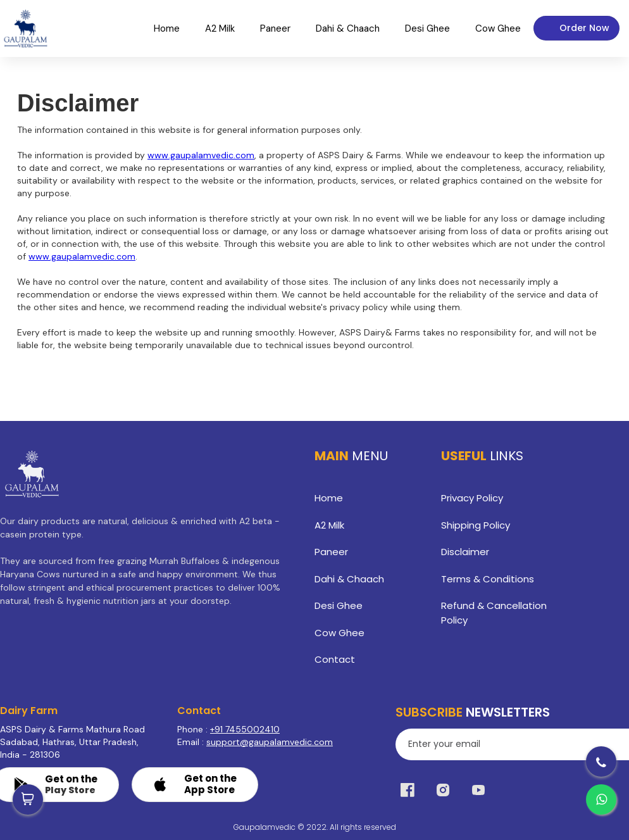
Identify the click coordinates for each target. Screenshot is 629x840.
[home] (25, 28)
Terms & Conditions (488, 579)
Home (329, 498)
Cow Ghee (339, 633)
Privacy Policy (472, 498)
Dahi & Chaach (349, 579)
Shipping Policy (476, 525)
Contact (335, 659)
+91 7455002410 (245, 729)
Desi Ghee (339, 605)
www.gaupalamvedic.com (201, 155)
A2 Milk (329, 525)
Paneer (331, 552)
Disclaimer (465, 552)
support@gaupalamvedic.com (270, 742)
